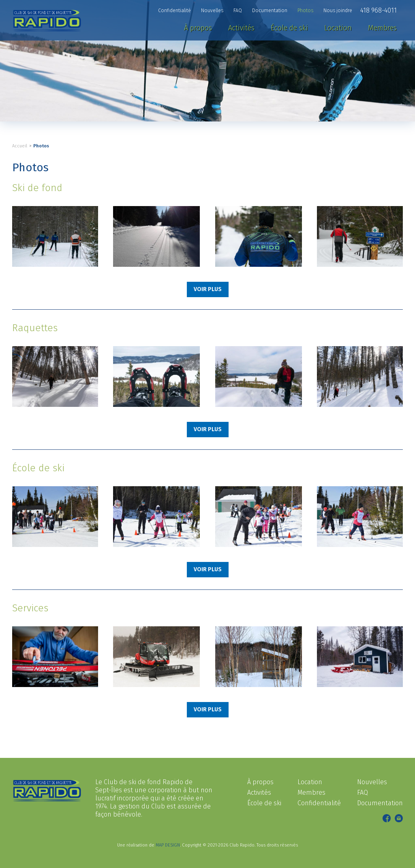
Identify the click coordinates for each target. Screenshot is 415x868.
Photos (41, 146)
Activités (259, 792)
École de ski (264, 803)
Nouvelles (372, 782)
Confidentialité (319, 803)
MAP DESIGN (168, 845)
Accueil (20, 146)
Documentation (380, 803)
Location (310, 782)
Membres (311, 792)
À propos (260, 782)
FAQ (363, 792)
